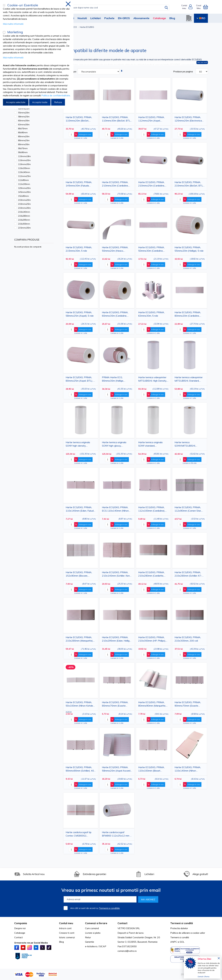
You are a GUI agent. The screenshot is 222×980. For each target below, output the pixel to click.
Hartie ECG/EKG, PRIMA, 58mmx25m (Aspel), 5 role (80, 314)
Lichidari (96, 18)
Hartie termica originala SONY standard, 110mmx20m (150, 445)
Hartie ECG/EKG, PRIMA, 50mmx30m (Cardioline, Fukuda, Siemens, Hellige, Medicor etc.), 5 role (151, 250)
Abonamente (141, 18)
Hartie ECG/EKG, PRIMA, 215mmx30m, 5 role (79, 249)
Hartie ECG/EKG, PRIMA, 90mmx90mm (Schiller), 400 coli (81, 770)
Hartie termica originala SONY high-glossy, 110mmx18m (114, 445)
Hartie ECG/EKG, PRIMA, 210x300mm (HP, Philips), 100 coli (152, 640)
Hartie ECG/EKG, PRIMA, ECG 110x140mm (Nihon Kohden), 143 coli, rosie (115, 510)
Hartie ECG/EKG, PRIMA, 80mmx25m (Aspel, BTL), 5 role (80, 380)
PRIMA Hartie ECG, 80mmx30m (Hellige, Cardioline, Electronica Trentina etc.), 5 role (113, 380)
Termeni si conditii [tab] (182, 923)
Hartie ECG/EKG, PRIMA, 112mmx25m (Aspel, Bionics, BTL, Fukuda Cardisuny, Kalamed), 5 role (152, 119)
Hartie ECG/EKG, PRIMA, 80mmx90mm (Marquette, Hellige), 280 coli (152, 705)
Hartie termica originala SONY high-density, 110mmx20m (78, 445)
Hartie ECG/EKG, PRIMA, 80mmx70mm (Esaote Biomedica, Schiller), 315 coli (117, 705)
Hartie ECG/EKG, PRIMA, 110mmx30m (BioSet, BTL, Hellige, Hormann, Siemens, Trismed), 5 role (116, 119)
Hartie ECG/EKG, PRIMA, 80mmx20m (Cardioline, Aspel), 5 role (188, 315)
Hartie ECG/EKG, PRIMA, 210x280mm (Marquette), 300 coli (79, 640)
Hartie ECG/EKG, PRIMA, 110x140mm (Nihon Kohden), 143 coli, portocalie (189, 770)
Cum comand (92, 928)
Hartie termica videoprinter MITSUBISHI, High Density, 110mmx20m (153, 380)
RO (201, 18)
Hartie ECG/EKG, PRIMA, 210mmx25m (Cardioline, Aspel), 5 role (151, 184)
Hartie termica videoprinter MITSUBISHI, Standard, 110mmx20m (189, 380)
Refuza (58, 102)
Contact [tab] (122, 923)
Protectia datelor (179, 928)
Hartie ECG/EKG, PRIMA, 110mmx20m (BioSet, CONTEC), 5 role (79, 119)
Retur (88, 937)
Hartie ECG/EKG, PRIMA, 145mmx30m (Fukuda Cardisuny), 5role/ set (79, 184)
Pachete (109, 18)
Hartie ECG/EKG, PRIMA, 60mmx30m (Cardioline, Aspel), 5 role (115, 315)
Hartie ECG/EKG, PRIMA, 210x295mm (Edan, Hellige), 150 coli (117, 640)
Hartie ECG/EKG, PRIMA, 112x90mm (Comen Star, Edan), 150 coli (188, 510)
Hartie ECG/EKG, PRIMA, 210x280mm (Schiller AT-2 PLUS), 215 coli (189, 575)
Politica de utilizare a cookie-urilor (188, 933)
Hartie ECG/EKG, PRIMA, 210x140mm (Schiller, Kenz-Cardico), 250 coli (117, 575)
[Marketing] (4, 32)
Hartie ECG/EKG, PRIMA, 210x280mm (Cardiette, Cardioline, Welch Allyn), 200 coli (153, 575)
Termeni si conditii (180, 937)
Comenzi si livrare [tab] (96, 923)
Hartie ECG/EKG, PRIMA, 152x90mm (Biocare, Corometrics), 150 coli (79, 575)
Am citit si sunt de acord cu (95, 908)
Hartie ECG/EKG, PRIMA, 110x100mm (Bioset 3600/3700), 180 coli (151, 770)
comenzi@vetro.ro (127, 951)
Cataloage (159, 18)
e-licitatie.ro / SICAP (96, 946)
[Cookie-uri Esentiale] (4, 5)
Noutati (82, 18)
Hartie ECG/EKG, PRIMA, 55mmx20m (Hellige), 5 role (189, 249)
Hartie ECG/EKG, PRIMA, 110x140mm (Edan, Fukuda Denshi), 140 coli (80, 510)
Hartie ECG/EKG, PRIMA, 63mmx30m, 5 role (151, 314)
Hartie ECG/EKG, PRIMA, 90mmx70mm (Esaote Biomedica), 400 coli (188, 705)
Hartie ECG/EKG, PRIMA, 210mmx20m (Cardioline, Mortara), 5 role (115, 184)
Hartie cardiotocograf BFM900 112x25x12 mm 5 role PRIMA (117, 835)
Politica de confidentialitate (56, 95)
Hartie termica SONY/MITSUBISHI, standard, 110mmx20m (187, 445)
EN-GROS (124, 18)
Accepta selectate (16, 102)
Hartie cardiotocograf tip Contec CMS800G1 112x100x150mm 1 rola (79, 835)
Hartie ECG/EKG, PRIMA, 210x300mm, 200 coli (188, 639)
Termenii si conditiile (109, 908)
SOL (182, 942)
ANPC (174, 942)
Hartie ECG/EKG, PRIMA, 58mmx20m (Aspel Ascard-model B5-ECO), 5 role (117, 770)
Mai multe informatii (13, 24)
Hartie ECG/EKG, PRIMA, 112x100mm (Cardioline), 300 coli (152, 510)
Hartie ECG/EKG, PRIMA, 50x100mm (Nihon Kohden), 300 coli (81, 705)
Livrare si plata (93, 933)
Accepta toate (40, 102)
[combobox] (114, 8)
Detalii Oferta (204, 977)
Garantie (90, 942)
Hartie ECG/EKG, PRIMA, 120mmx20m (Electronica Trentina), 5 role (188, 119)
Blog (172, 18)
